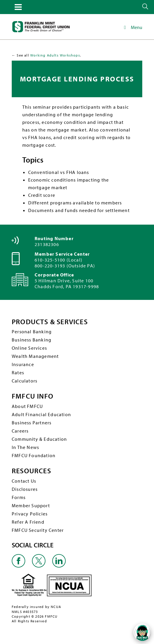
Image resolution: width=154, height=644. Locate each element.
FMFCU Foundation (34, 455)
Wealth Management (35, 356)
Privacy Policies (30, 514)
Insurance (23, 364)
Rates (18, 373)
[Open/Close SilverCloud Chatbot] (142, 632)
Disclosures (25, 489)
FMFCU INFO (33, 396)
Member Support (31, 505)
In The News (25, 447)
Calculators (24, 381)
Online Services (29, 348)
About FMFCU (27, 406)
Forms (19, 497)
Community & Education (39, 439)
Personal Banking (32, 332)
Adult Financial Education (41, 414)
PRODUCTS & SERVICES (50, 322)
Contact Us (24, 481)
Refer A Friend (28, 522)
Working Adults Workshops (55, 55)
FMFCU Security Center (38, 530)
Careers (20, 431)
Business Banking (32, 340)
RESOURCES (31, 471)
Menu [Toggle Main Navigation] (132, 27)
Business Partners (32, 423)
